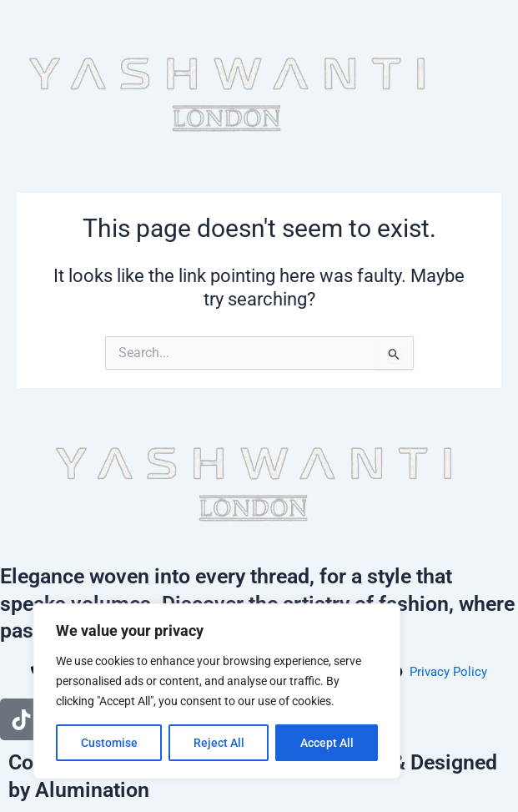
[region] (217, 691)
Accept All (327, 743)
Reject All (219, 743)
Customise (109, 743)
